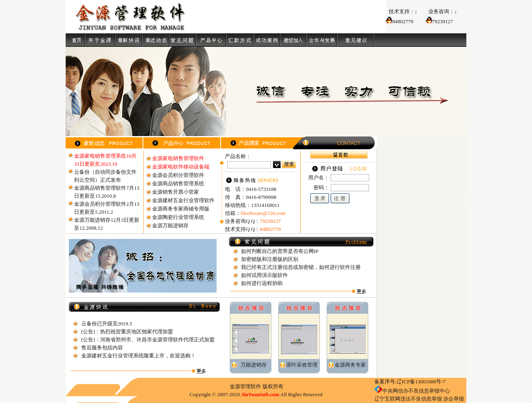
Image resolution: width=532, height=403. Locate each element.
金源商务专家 (350, 365)
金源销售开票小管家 (176, 192)
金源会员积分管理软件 (178, 175)
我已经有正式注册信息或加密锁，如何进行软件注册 (301, 267)
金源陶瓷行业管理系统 (178, 217)
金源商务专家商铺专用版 (181, 209)
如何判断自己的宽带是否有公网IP (280, 251)
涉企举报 (454, 399)
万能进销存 (254, 365)
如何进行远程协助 (262, 283)
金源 (235, 386)
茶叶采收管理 (302, 365)
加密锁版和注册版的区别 (270, 259)
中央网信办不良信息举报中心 (416, 391)
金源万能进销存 (170, 226)
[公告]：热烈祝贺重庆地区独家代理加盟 (127, 332)
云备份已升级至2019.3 (107, 324)
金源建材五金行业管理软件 (183, 200)
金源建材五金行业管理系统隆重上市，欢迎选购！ (139, 356)
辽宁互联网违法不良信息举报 (408, 399)
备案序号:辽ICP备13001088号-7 (410, 382)
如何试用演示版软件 (264, 275)
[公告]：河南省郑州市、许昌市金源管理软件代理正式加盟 (148, 340)
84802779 (400, 21)
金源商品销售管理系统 (178, 183)
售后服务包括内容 (102, 348)
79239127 (443, 21)
